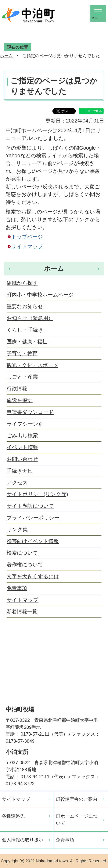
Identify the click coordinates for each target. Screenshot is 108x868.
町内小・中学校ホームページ (40, 295)
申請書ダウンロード (30, 412)
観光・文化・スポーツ (32, 365)
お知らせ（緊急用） (30, 318)
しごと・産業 (22, 377)
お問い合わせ (22, 459)
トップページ (27, 237)
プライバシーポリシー (33, 518)
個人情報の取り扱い (23, 840)
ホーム (6, 56)
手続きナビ (20, 471)
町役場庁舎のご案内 (77, 799)
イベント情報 (22, 447)
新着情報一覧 (22, 611)
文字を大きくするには (33, 576)
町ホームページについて (77, 820)
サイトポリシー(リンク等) (37, 494)
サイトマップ (27, 246)
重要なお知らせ (25, 306)
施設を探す (20, 400)
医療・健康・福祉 (27, 342)
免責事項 (17, 588)
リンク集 (17, 529)
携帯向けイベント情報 (33, 541)
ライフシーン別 (25, 424)
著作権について (25, 565)
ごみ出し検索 (22, 435)
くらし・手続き (25, 330)
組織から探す (22, 283)
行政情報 (17, 389)
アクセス (17, 483)
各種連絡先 (13, 816)
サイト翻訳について (30, 506)
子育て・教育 (22, 353)
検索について (22, 553)
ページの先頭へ (99, 641)
